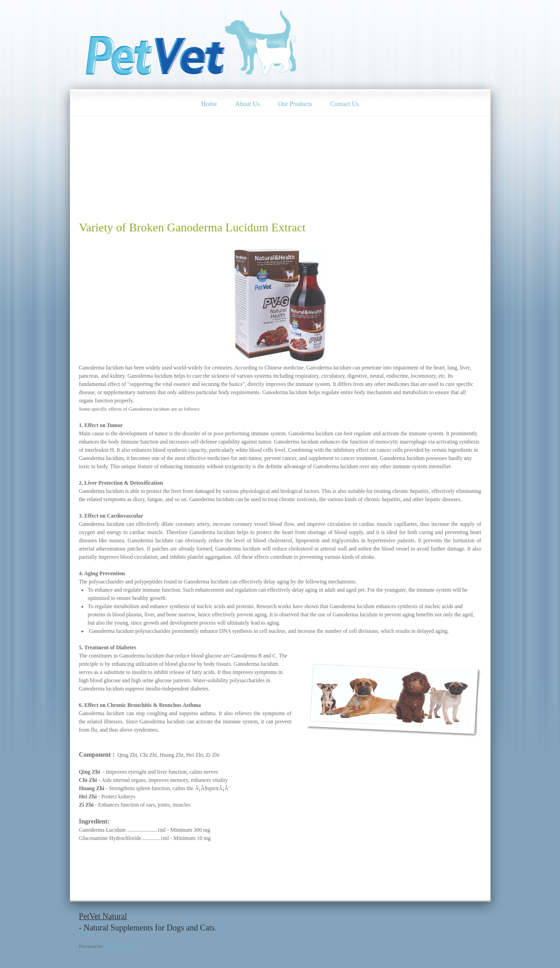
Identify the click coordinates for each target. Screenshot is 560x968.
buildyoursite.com (123, 946)
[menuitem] (209, 103)
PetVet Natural (103, 916)
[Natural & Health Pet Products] (193, 45)
